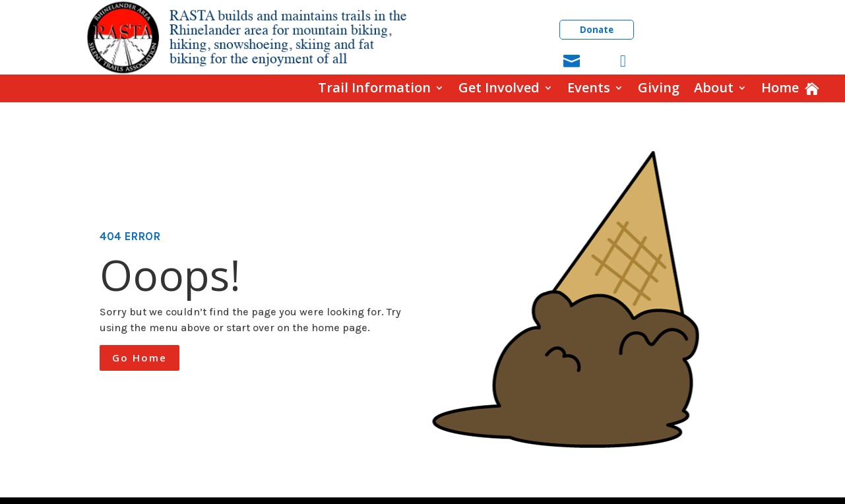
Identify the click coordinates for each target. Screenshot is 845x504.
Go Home (140, 358)
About (714, 88)
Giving (659, 88)
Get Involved (499, 88)
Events (589, 88)
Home (780, 88)
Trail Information (374, 88)
